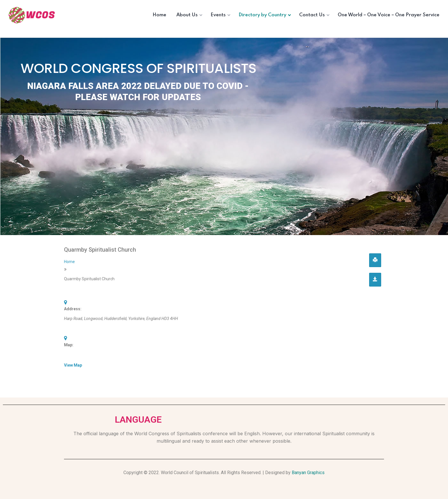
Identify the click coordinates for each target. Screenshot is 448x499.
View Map (73, 365)
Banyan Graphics (308, 473)
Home (69, 262)
